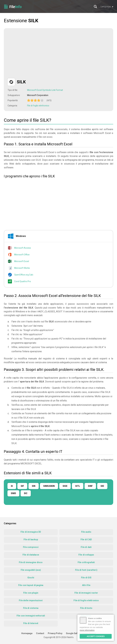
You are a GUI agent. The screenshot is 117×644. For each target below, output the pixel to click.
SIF (22, 486)
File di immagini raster (86, 593)
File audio (86, 532)
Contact (40, 633)
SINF (90, 486)
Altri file (86, 585)
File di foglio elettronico (38, 106)
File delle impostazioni (31, 600)
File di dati (86, 547)
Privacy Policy (55, 633)
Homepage (27, 633)
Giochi (31, 578)
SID (102, 486)
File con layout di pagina (31, 585)
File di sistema (31, 608)
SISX (65, 486)
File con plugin (31, 593)
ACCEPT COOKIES (96, 636)
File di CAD (86, 539)
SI (12, 486)
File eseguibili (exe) (31, 570)
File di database (31, 555)
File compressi (31, 547)
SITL (78, 486)
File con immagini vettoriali (31, 616)
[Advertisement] (33, 53)
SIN (34, 486)
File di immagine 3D (31, 532)
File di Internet (31, 623)
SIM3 (13, 493)
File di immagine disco (31, 562)
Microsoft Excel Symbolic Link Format (45, 90)
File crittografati (86, 562)
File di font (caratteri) (86, 570)
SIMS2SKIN (49, 486)
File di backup (31, 539)
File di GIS (86, 578)
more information (87, 630)
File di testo (86, 608)
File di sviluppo (86, 555)
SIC (26, 493)
